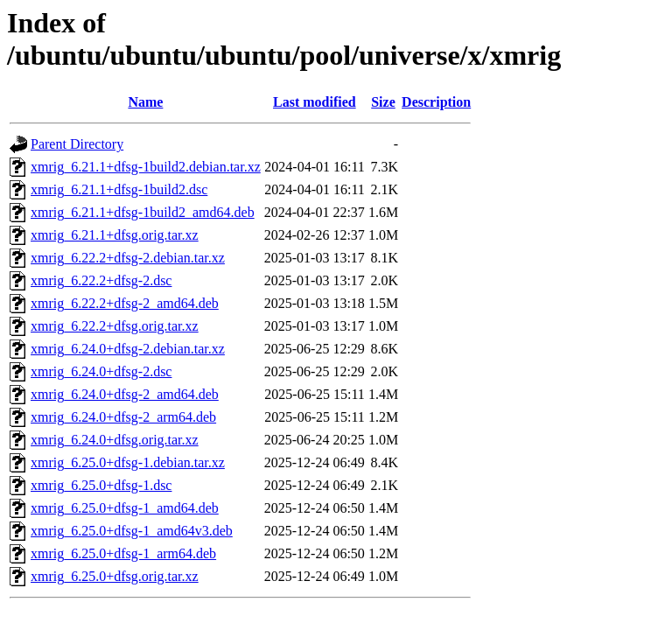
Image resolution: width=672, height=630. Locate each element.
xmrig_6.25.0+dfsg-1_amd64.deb (125, 508)
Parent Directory (77, 144)
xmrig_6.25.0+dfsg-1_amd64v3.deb (132, 531)
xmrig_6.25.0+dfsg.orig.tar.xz (115, 576)
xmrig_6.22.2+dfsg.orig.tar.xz (115, 326)
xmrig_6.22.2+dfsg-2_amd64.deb (125, 303)
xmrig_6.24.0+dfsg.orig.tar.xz (115, 440)
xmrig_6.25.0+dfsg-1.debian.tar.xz (128, 462)
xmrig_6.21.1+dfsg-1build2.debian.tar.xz (146, 167)
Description (436, 102)
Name (145, 102)
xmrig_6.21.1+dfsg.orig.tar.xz (115, 235)
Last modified (315, 102)
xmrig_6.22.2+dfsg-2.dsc (101, 280)
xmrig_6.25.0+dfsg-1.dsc (101, 485)
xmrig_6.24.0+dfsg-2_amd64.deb (125, 394)
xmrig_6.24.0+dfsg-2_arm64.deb (123, 417)
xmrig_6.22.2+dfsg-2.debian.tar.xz (128, 258)
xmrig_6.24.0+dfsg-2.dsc (101, 371)
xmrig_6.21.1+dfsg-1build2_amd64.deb (143, 212)
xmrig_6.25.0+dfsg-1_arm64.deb (123, 553)
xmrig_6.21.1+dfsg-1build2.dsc (119, 189)
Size (383, 102)
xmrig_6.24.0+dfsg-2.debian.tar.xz (128, 349)
